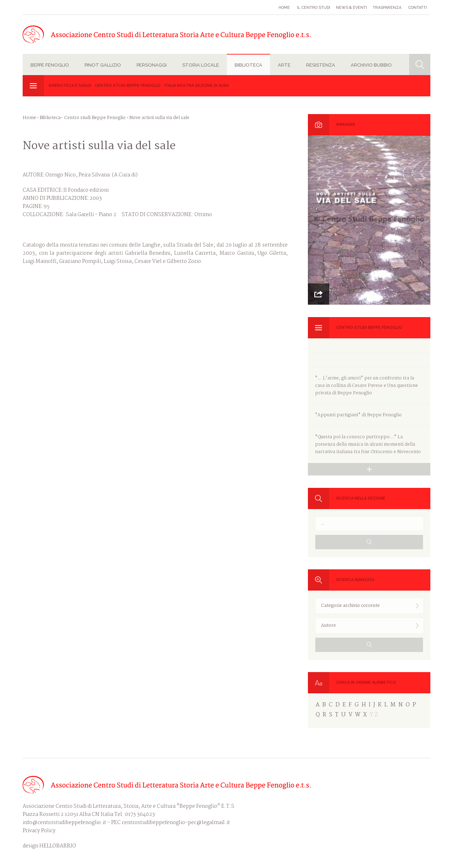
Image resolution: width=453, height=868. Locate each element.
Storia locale (201, 65)
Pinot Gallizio (103, 65)
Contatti (418, 8)
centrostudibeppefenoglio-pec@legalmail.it (176, 823)
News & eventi (351, 8)
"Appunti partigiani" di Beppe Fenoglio (358, 415)
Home (284, 8)
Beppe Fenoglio (50, 65)
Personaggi (152, 65)
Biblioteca (248, 65)
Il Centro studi (314, 8)
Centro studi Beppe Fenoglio (128, 86)
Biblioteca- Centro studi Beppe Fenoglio (83, 118)
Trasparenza (387, 8)
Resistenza (321, 65)
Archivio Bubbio (371, 65)
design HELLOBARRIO (49, 846)
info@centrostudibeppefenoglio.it (64, 823)
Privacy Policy (39, 831)
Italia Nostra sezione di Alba (196, 86)
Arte (284, 65)
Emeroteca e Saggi (70, 86)
